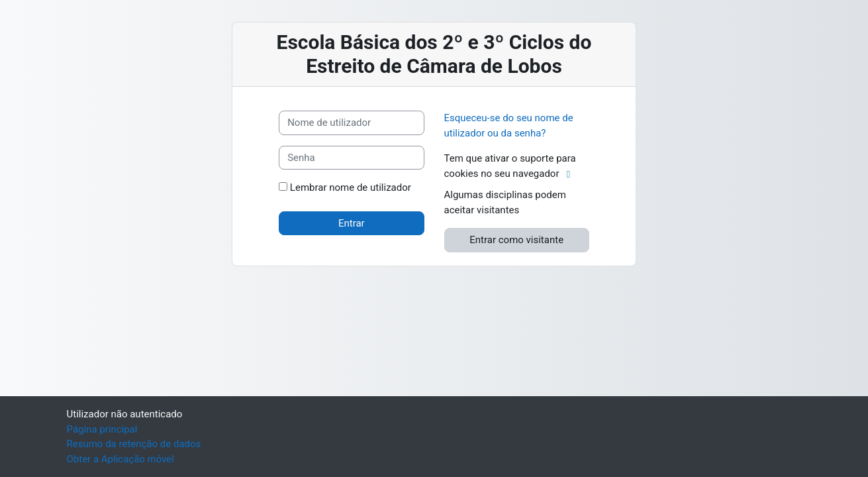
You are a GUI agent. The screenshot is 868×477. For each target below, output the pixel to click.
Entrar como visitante (516, 240)
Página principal (102, 429)
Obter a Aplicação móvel (121, 459)
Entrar (352, 223)
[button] (571, 175)
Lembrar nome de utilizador (351, 187)
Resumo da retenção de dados (134, 444)
